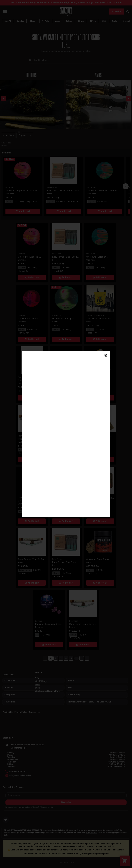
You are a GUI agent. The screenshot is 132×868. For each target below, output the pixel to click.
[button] (106, 355)
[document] (66, 434)
